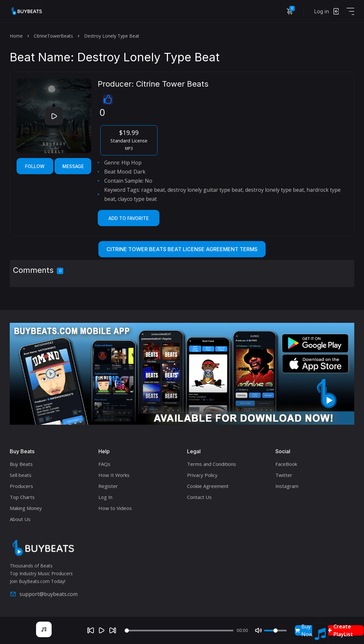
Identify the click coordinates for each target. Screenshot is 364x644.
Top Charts (22, 497)
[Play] (102, 630)
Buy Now (304, 630)
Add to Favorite (129, 218)
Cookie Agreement (208, 486)
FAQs (104, 464)
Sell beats (21, 475)
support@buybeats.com (44, 594)
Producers (21, 486)
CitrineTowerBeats (53, 36)
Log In (105, 497)
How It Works (114, 475)
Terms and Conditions (212, 464)
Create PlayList (340, 630)
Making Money (26, 508)
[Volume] (275, 631)
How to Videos (115, 508)
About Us (20, 519)
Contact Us (199, 497)
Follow (35, 166)
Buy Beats (21, 464)
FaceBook (286, 464)
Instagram (287, 486)
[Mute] (258, 630)
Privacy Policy (202, 475)
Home (16, 36)
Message (73, 166)
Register (108, 486)
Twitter (284, 475)
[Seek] (179, 631)
